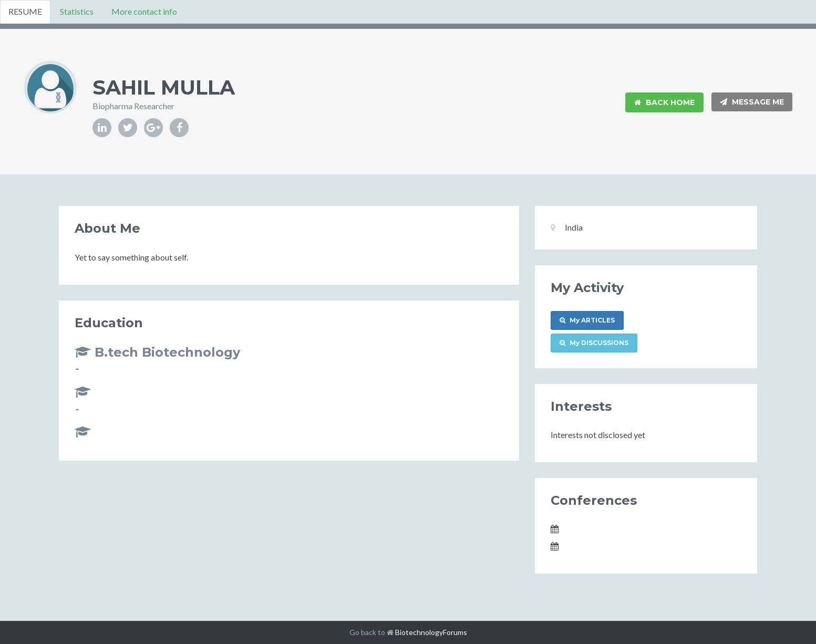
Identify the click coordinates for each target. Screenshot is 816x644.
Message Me (752, 102)
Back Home (664, 102)
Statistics (77, 11)
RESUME (25, 11)
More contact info (144, 11)
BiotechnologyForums (431, 632)
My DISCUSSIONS (594, 343)
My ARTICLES (587, 320)
